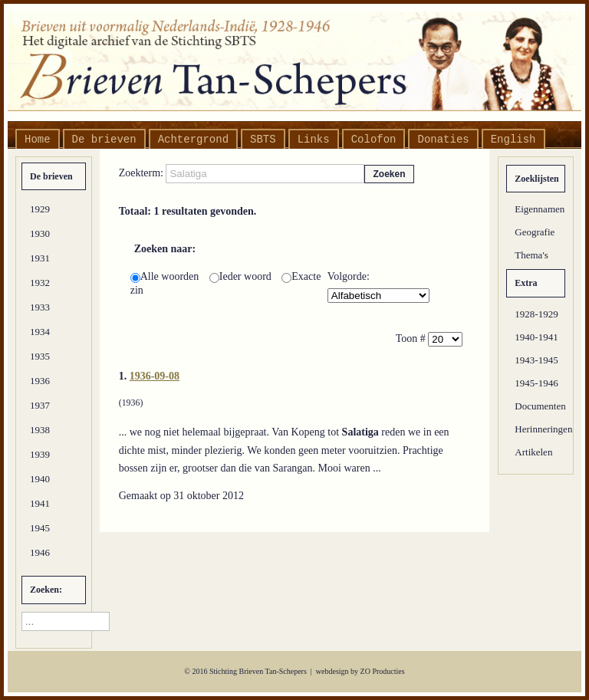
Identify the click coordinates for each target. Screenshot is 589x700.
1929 (40, 209)
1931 (40, 258)
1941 (40, 503)
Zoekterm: (143, 173)
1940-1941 (536, 337)
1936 (40, 381)
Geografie (535, 232)
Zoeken (389, 174)
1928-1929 (536, 314)
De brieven (104, 140)
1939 (40, 454)
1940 (40, 479)
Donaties (443, 140)
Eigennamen (540, 209)
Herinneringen (540, 429)
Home (38, 140)
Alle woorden (166, 276)
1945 (40, 528)
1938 (40, 430)
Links (314, 140)
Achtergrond (193, 140)
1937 (40, 405)
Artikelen (533, 452)
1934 (40, 332)
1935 (40, 356)
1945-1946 (536, 383)
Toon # (412, 338)
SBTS (263, 140)
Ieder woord (242, 276)
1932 (40, 283)
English (513, 140)
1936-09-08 (155, 376)
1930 (40, 233)
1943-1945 (536, 360)
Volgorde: (349, 276)
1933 (40, 307)
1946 (40, 552)
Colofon (374, 140)
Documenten (540, 406)
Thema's (531, 255)
